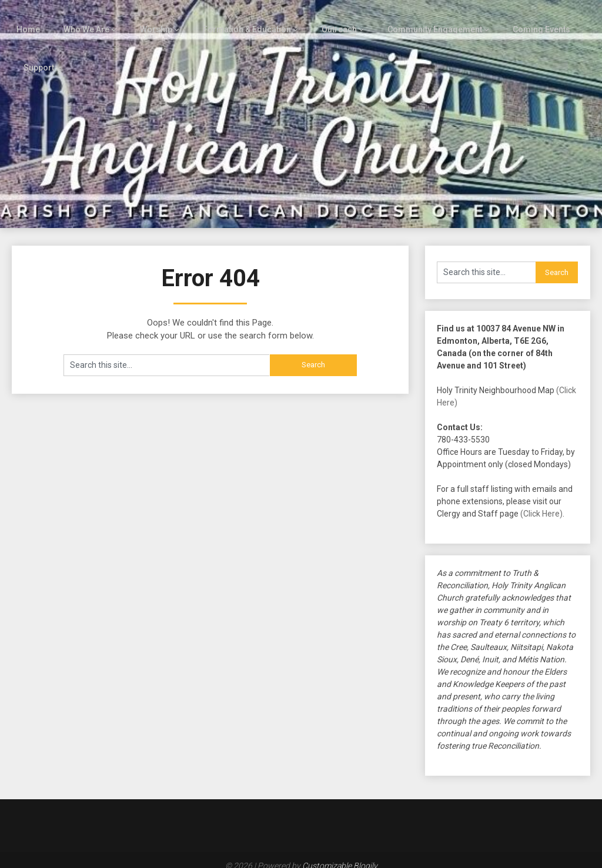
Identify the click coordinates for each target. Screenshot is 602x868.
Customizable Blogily (340, 855)
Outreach (326, 19)
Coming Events (526, 19)
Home (23, 19)
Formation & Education (236, 19)
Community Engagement (421, 19)
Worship (148, 19)
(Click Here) (541, 503)
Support (39, 57)
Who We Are (80, 19)
